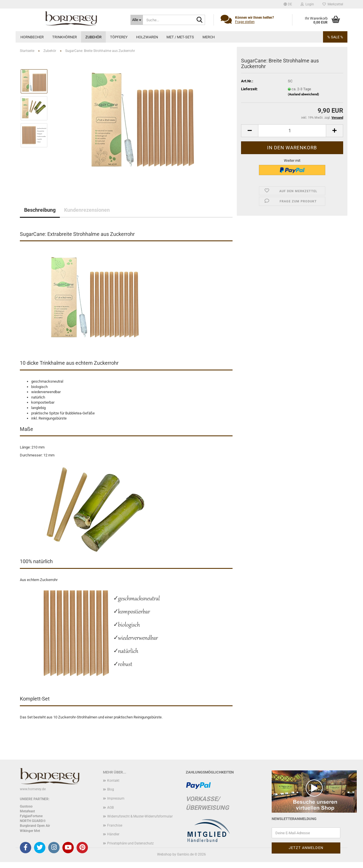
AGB (110, 808)
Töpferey (119, 37)
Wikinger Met (30, 831)
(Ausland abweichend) (303, 94)
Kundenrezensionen (87, 210)
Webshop (164, 854)
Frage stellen (245, 22)
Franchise (115, 825)
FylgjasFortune (31, 816)
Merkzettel (333, 4)
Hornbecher (32, 37)
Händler (113, 834)
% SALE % (335, 37)
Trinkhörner (65, 37)
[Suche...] (137, 20)
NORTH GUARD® (33, 821)
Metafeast (27, 811)
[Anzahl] (292, 131)
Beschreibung (40, 210)
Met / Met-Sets (180, 37)
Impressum (116, 798)
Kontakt (113, 781)
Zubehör (93, 37)
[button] (288, 4)
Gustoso (26, 806)
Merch (209, 37)
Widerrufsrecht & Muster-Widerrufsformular (140, 816)
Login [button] (307, 4)
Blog (111, 789)
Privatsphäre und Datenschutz (130, 843)
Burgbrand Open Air (35, 826)
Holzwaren (147, 37)
